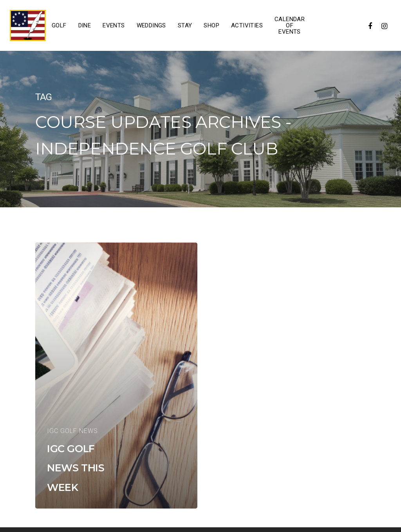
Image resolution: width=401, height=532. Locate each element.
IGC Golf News (72, 431)
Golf (59, 25)
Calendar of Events (290, 25)
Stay (185, 25)
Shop (211, 25)
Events (114, 25)
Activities (247, 25)
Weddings (151, 25)
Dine (85, 25)
